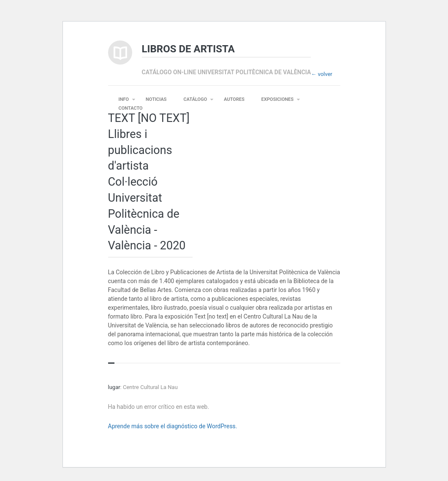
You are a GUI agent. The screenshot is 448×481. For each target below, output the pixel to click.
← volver (322, 74)
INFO (124, 99)
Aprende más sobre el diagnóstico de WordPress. (173, 426)
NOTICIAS (156, 99)
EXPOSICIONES (277, 99)
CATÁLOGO (195, 99)
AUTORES (234, 99)
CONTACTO (131, 108)
